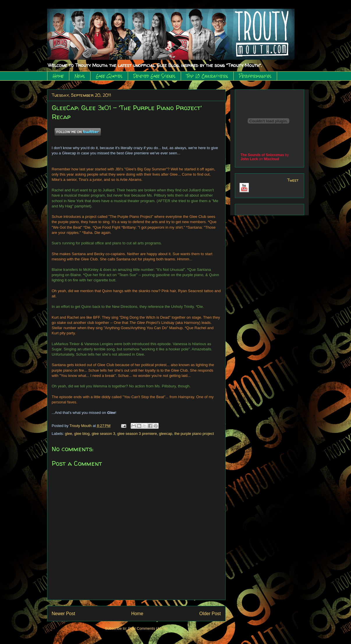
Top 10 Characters (207, 76)
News (80, 76)
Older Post (210, 614)
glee (69, 434)
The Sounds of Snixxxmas (262, 155)
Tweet (293, 180)
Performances (255, 76)
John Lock (249, 159)
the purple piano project (194, 434)
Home (58, 76)
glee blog (82, 434)
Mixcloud (272, 159)
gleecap (166, 434)
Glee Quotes (109, 76)
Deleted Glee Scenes (154, 76)
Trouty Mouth (81, 426)
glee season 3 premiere (137, 434)
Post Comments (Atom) (148, 628)
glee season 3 (103, 434)
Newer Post (64, 614)
